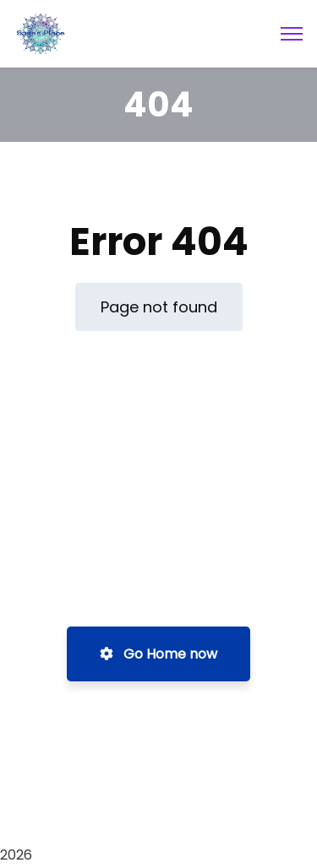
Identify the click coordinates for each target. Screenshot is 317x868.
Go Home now (158, 654)
